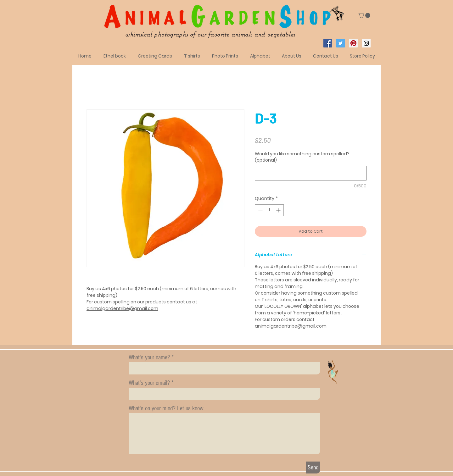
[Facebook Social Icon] (328, 43)
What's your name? (149, 357)
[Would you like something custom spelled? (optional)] (311, 173)
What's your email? (149, 383)
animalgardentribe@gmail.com (122, 308)
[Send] (313, 468)
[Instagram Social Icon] (366, 43)
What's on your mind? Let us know (166, 408)
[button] (364, 15)
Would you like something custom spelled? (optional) (302, 157)
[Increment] (279, 210)
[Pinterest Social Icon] (353, 43)
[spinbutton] (269, 210)
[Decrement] (260, 210)
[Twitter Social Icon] (341, 43)
